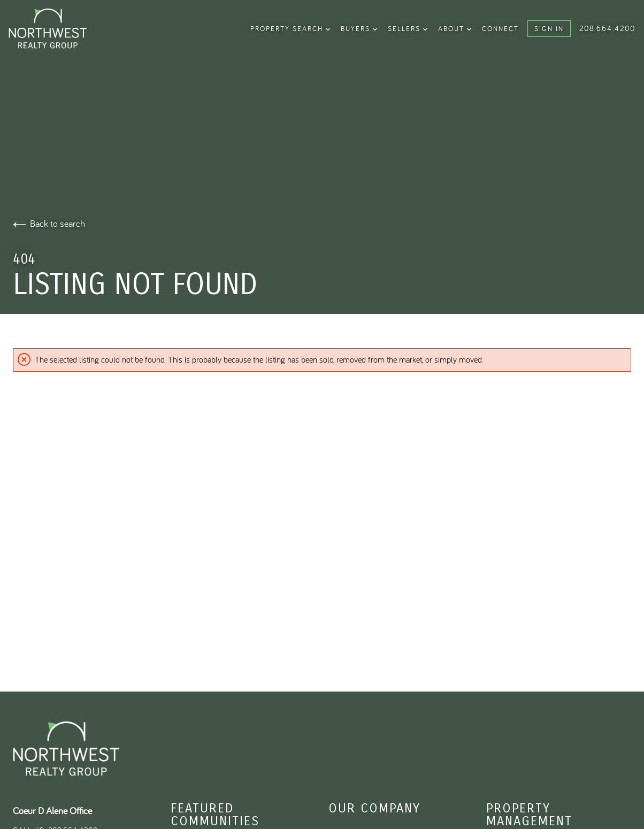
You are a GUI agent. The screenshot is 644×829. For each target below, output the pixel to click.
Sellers (408, 28)
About (455, 28)
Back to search (49, 223)
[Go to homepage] (63, 29)
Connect (500, 28)
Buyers (359, 28)
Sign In (549, 28)
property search (290, 28)
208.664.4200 (607, 28)
